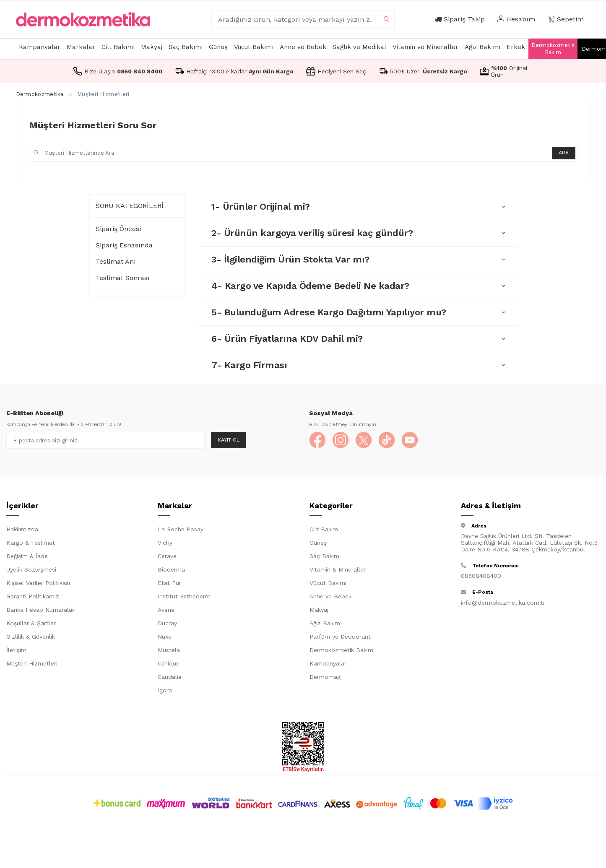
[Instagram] (341, 440)
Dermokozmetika (40, 94)
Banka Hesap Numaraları (41, 610)
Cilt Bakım (324, 529)
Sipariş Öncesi (118, 229)
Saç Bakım (324, 556)
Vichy (165, 543)
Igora (165, 690)
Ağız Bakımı (482, 47)
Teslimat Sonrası (123, 278)
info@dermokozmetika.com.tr (503, 603)
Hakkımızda (22, 529)
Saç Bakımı (186, 47)
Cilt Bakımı (118, 47)
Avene (166, 610)
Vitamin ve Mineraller (425, 47)
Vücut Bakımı (254, 47)
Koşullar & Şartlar (31, 623)
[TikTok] (387, 440)
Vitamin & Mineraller (338, 569)
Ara (564, 153)
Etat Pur (169, 583)
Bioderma (171, 569)
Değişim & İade (27, 556)
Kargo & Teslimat (31, 543)
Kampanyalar (40, 47)
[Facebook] (317, 440)
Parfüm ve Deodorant (340, 637)
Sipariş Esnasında (124, 245)
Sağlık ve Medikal (359, 47)
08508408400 (481, 576)
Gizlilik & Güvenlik (31, 637)
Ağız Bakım (325, 623)
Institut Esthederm (184, 596)
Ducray (167, 623)
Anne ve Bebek (303, 47)
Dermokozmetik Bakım (553, 49)
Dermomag (325, 677)
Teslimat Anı (116, 261)
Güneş (218, 47)
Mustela (169, 650)
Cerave (167, 556)
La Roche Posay (181, 529)
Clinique (169, 663)
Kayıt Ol (229, 440)
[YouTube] (410, 440)
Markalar (81, 47)
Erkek (516, 47)
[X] (364, 440)
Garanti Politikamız (33, 596)
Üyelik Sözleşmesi (31, 569)
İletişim (16, 650)
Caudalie (170, 677)
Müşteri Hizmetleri (32, 663)
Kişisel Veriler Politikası (38, 583)
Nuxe (165, 637)
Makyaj (152, 47)
